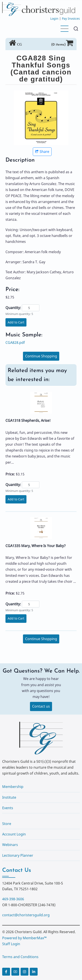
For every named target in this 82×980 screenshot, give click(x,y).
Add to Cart (16, 322)
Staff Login (11, 944)
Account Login (14, 834)
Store (7, 824)
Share (42, 152)
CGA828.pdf (15, 343)
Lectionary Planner (18, 855)
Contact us (41, 706)
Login (54, 19)
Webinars (10, 845)
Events (8, 808)
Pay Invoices (71, 19)
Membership (13, 787)
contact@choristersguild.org (26, 915)
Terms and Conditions (20, 957)
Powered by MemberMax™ (24, 938)
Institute (9, 797)
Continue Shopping (41, 356)
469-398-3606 (13, 899)
